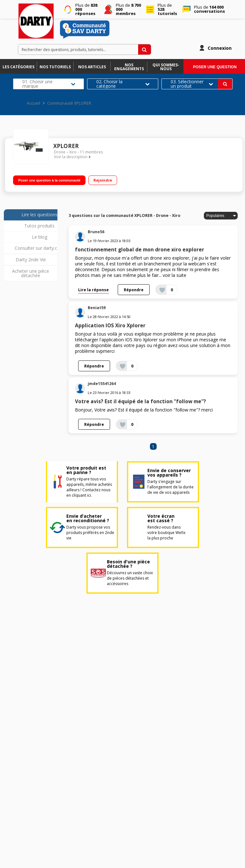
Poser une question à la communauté (49, 180)
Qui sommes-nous (166, 67)
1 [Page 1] (153, 446)
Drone (60, 152)
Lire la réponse (93, 290)
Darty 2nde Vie (31, 260)
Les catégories (19, 67)
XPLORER (66, 146)
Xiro (73, 152)
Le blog (40, 237)
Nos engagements (129, 67)
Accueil (33, 103)
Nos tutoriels (55, 67)
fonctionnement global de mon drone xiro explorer (140, 250)
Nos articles (92, 67)
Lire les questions (39, 215)
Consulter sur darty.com (39, 248)
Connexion (220, 48)
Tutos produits (39, 226)
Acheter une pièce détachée (31, 273)
